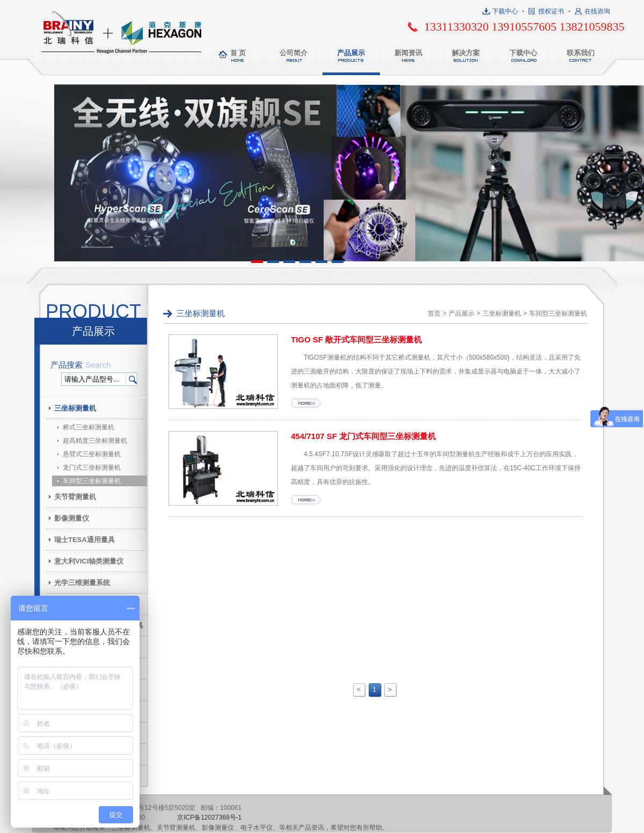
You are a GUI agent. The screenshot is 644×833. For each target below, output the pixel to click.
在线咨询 (597, 11)
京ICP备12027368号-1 (209, 817)
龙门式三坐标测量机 (92, 467)
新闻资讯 (408, 53)
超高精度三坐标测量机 (95, 441)
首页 (434, 313)
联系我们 (581, 53)
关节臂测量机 (75, 497)
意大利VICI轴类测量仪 (89, 561)
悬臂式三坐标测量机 (92, 454)
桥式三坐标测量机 (89, 427)
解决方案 (466, 53)
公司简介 (294, 53)
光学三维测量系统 (82, 583)
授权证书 (551, 11)
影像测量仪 (72, 518)
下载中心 (505, 11)
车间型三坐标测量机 (92, 481)
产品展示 (351, 53)
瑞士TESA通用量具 (85, 540)
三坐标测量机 (75, 408)
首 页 (238, 53)
